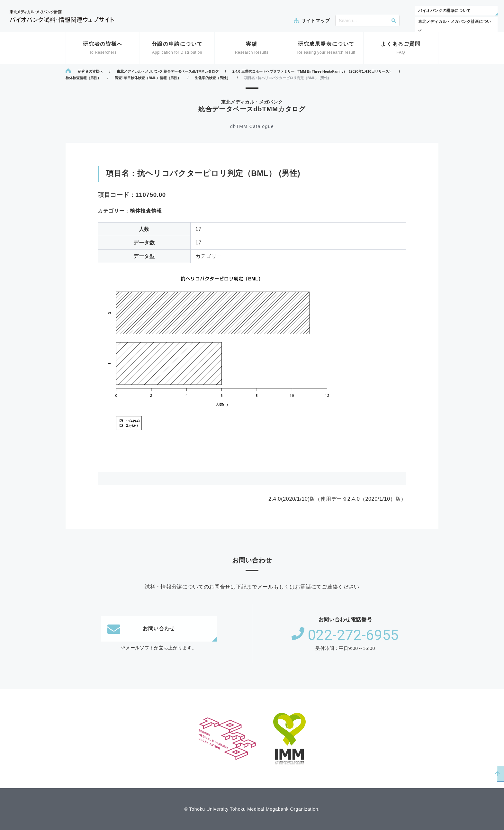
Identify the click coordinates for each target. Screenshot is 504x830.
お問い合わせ (141, 629)
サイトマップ (316, 21)
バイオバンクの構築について (445, 11)
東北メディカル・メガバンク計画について (455, 26)
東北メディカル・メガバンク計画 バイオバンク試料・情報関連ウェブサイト (62, 16)
